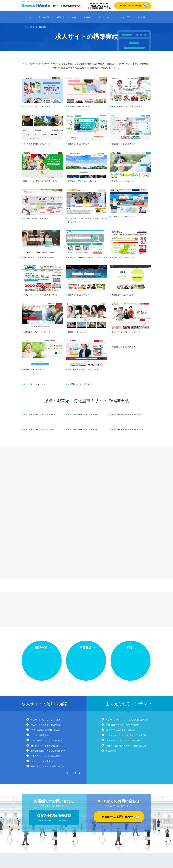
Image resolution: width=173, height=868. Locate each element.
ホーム (28, 17)
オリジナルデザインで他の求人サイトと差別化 (127, 668)
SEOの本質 (111, 684)
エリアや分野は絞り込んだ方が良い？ (48, 674)
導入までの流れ (105, 17)
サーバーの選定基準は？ (42, 668)
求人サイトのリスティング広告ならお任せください (128, 652)
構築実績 (87, 17)
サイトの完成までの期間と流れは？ (47, 663)
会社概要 (141, 17)
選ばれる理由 (44, 17)
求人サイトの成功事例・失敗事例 (121, 663)
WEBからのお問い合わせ (130, 6)
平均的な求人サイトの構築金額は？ (47, 689)
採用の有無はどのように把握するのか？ (49, 700)
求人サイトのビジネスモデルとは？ (47, 652)
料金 (74, 17)
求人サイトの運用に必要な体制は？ (47, 658)
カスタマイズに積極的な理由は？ (46, 679)
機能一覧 (61, 17)
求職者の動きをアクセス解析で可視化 (123, 658)
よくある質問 (125, 17)
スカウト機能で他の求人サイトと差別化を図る (127, 679)
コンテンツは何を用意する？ (44, 695)
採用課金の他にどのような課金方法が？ (49, 684)
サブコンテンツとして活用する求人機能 (124, 674)
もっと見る (72, 707)
